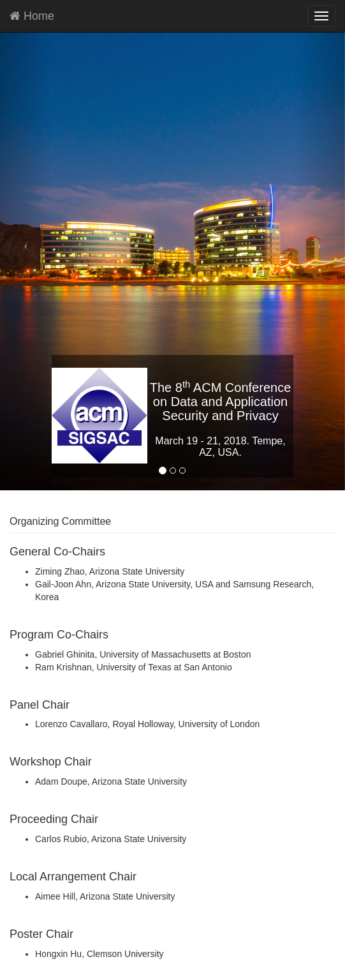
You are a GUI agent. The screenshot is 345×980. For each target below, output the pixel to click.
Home (32, 16)
